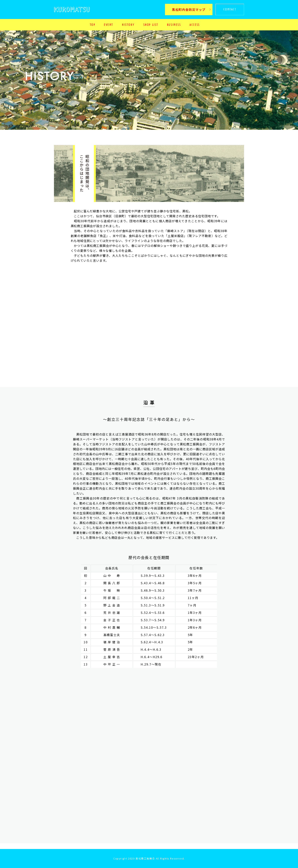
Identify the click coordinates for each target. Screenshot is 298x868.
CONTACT (230, 10)
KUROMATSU (72, 12)
